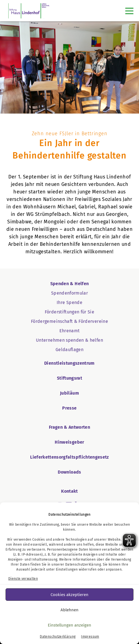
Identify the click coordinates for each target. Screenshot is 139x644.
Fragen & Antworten (69, 427)
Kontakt (69, 491)
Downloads (69, 472)
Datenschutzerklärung (83, 564)
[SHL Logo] (29, 11)
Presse (69, 408)
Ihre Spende (69, 302)
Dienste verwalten (23, 579)
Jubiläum (69, 393)
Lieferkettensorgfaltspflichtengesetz (69, 457)
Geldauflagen (69, 350)
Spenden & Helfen (70, 284)
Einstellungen (67, 569)
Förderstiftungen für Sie (69, 312)
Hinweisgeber (69, 442)
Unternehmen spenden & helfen (69, 340)
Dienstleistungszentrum (69, 363)
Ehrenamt (70, 331)
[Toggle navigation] (129, 11)
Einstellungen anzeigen (69, 625)
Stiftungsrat (69, 378)
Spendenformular (69, 293)
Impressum (90, 637)
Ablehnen (69, 610)
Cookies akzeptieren (69, 595)
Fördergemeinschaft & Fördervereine (69, 321)
